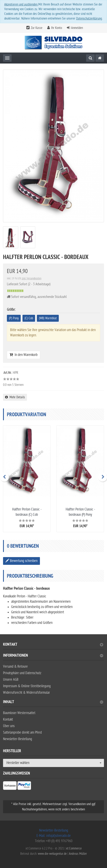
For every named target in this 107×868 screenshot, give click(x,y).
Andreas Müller (78, 854)
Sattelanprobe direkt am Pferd (22, 732)
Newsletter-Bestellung (18, 739)
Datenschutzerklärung (89, 19)
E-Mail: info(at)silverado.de (54, 836)
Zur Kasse (37, 28)
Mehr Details (15, 397)
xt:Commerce (74, 848)
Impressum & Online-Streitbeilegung (27, 686)
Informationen (53, 656)
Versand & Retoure (15, 667)
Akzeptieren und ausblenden (21, 4)
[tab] (53, 646)
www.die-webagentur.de (52, 854)
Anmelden (77, 28)
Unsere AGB (11, 680)
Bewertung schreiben (21, 561)
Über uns (9, 726)
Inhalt (53, 702)
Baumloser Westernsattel (19, 713)
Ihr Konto (57, 28)
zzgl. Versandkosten (32, 278)
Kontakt (53, 645)
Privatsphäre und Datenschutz (22, 673)
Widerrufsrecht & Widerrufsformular (26, 693)
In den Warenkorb (24, 355)
